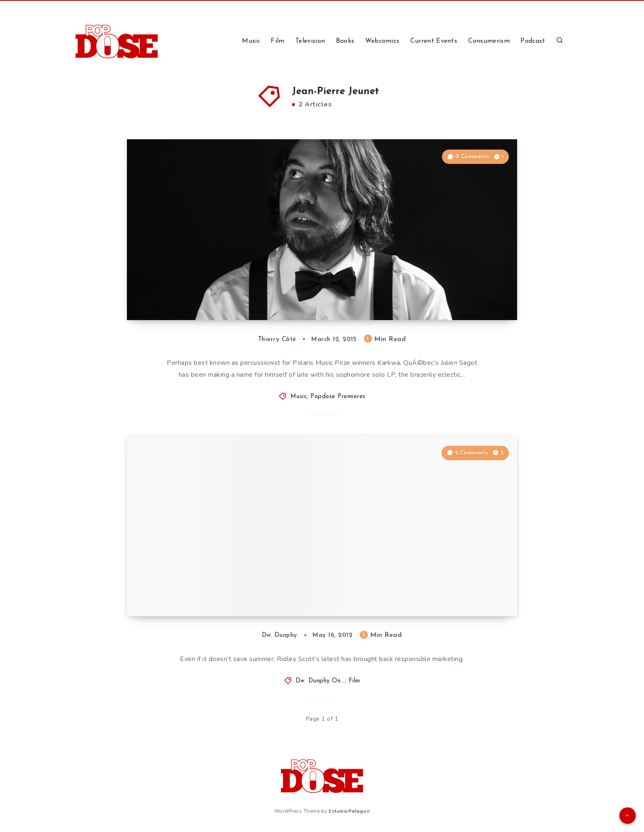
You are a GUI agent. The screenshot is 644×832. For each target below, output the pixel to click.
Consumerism (489, 41)
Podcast (533, 41)
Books (345, 41)
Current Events (434, 41)
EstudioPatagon (349, 811)
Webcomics (382, 41)
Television (310, 41)
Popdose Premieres (338, 397)
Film (277, 41)
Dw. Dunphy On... (320, 681)
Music (251, 41)
